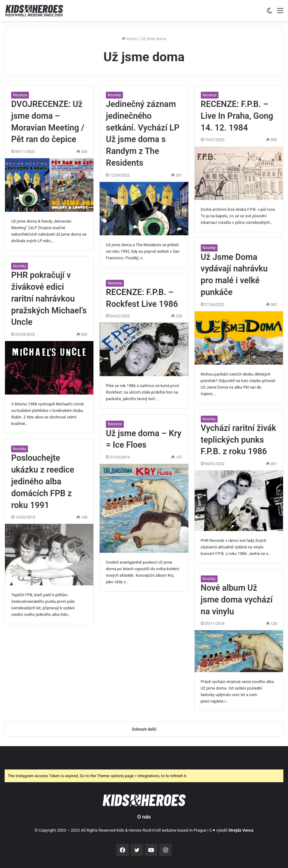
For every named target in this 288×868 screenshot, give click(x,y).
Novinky (114, 95)
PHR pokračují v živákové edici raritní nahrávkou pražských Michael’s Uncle (49, 299)
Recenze (20, 95)
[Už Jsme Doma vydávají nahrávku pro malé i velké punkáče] (239, 338)
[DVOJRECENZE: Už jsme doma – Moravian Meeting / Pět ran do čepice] (49, 185)
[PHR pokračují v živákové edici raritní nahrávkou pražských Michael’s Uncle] (49, 368)
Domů (129, 39)
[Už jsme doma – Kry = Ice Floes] (144, 508)
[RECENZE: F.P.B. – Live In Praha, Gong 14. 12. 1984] (239, 173)
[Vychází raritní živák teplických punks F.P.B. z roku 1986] (239, 501)
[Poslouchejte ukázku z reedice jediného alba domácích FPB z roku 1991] (49, 555)
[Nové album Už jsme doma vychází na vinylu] (239, 651)
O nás (144, 817)
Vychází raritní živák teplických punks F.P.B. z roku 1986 (238, 440)
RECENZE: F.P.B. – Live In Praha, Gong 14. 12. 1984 (237, 116)
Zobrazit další (144, 729)
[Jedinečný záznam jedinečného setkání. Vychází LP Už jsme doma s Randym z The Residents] (144, 209)
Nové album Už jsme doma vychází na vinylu (237, 600)
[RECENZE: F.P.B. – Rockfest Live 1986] (144, 349)
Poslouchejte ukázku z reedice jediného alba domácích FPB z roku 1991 (43, 481)
